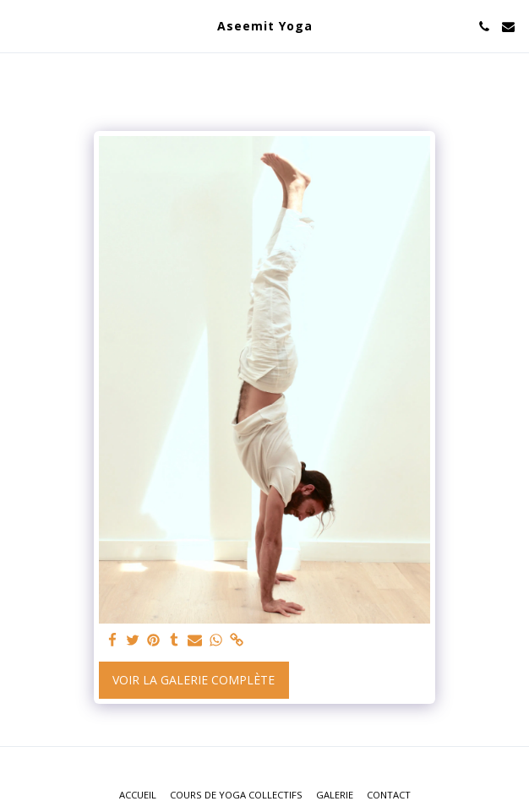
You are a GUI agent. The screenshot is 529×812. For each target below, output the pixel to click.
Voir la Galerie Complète (194, 680)
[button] (19, 26)
